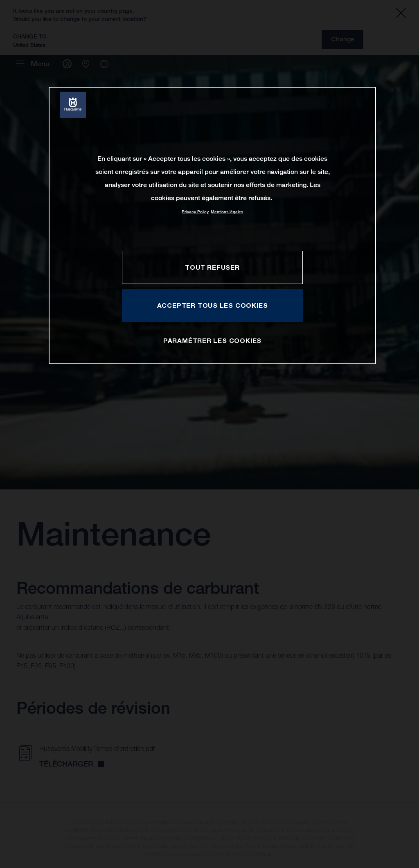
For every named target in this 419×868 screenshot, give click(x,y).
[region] (212, 225)
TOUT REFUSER (212, 267)
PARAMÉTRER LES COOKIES (212, 340)
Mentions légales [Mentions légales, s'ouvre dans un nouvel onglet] (227, 212)
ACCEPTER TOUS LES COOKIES (213, 305)
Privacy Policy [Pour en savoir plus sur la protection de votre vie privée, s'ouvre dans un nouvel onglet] (195, 212)
